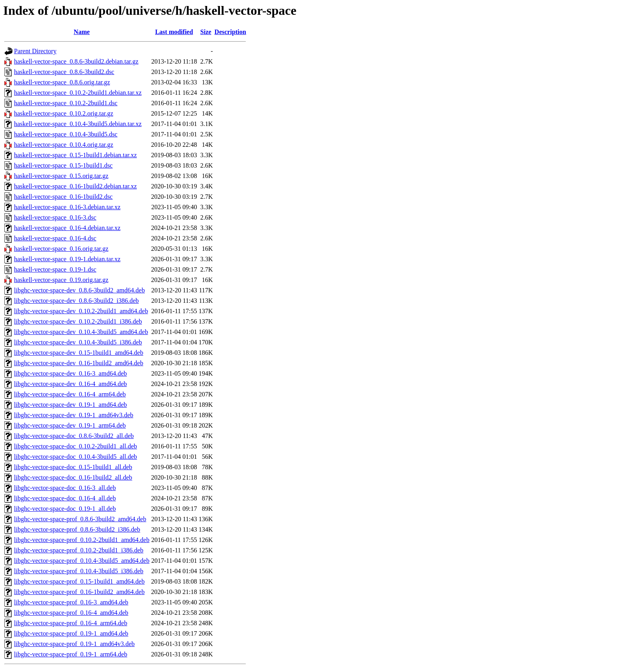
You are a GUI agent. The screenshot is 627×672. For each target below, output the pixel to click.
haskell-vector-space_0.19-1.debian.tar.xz (67, 259)
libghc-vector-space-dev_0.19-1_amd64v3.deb (74, 415)
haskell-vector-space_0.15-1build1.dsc (63, 165)
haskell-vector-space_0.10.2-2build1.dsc (66, 103)
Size (206, 32)
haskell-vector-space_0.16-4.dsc (55, 238)
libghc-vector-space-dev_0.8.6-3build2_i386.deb (76, 301)
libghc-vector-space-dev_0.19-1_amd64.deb (70, 405)
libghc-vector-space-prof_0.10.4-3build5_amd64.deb (82, 561)
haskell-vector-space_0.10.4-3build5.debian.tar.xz (78, 124)
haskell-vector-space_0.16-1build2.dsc (63, 197)
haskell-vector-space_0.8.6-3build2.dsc (64, 72)
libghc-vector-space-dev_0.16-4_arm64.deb (70, 394)
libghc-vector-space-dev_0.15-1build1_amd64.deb (79, 353)
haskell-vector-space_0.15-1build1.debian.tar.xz (75, 155)
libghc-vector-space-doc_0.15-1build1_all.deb (73, 467)
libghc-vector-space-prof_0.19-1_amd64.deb (71, 633)
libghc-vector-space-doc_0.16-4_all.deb (65, 498)
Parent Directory (35, 51)
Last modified (174, 32)
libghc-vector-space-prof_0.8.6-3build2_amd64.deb (80, 519)
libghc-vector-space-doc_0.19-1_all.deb (65, 509)
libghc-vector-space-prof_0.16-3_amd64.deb (71, 602)
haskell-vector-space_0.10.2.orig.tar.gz (64, 113)
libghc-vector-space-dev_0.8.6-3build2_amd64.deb (79, 290)
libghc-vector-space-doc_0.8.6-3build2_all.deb (74, 436)
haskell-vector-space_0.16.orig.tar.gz (61, 249)
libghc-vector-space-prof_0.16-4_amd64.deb (71, 613)
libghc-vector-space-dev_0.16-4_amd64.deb (70, 384)
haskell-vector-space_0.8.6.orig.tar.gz (62, 82)
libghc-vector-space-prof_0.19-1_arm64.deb (71, 654)
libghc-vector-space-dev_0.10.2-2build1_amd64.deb (81, 311)
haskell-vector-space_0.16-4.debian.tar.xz (67, 228)
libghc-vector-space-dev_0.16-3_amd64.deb (70, 373)
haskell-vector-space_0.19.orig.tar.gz (61, 280)
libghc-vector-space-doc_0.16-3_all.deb (65, 488)
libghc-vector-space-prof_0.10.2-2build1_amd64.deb (82, 540)
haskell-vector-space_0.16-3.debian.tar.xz (67, 207)
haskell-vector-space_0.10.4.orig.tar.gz (64, 145)
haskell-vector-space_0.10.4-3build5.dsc (66, 134)
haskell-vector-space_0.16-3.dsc (55, 217)
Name (82, 32)
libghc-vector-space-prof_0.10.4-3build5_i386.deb (79, 571)
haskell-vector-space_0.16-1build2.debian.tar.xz (75, 186)
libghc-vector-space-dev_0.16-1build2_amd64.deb (79, 363)
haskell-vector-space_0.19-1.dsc (55, 269)
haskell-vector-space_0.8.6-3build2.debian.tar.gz (76, 61)
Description (230, 32)
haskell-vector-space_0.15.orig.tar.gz (61, 176)
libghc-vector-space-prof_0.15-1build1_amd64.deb (79, 581)
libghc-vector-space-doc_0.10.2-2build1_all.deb (76, 446)
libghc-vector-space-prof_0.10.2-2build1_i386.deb (79, 550)
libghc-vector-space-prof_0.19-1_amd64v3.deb (74, 644)
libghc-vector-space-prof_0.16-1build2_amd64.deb (79, 592)
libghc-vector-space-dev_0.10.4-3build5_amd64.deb (81, 332)
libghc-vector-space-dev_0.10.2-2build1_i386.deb (78, 321)
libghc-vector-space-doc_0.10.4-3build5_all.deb (76, 457)
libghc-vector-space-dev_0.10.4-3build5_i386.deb (78, 342)
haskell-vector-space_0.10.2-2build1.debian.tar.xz (78, 93)
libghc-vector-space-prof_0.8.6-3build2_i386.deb (77, 529)
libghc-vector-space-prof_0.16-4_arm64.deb (71, 623)
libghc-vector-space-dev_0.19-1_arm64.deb (70, 425)
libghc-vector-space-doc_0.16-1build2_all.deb (73, 477)
